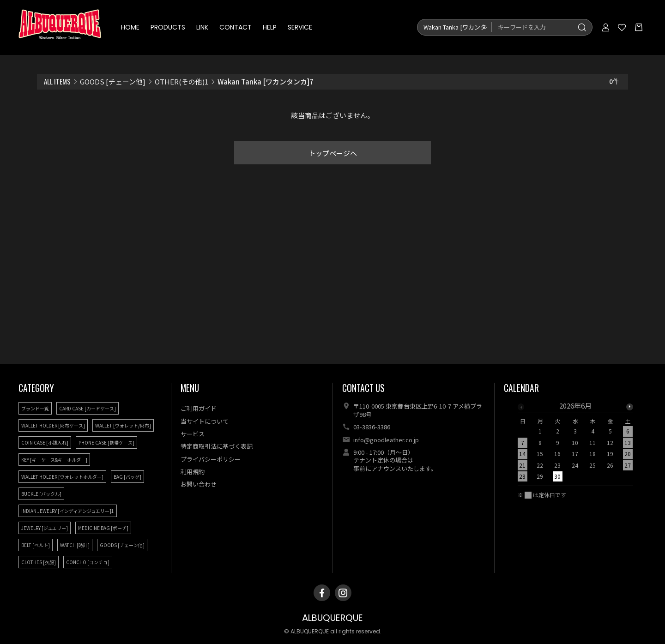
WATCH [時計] (75, 545)
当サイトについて (205, 421)
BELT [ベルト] (36, 545)
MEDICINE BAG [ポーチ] (103, 528)
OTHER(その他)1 (181, 81)
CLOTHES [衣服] (39, 562)
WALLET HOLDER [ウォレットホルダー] (62, 477)
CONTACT (236, 28)
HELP (270, 28)
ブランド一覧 (35, 408)
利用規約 (193, 472)
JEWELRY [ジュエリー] (45, 528)
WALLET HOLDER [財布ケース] (53, 425)
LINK (203, 28)
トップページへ (333, 153)
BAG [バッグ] (127, 477)
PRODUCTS (168, 28)
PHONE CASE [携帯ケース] (106, 442)
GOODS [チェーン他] (113, 81)
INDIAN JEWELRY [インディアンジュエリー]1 (68, 511)
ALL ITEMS (57, 81)
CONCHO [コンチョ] (88, 562)
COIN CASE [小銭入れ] (45, 442)
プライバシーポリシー (211, 459)
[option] (575, 444)
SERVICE (300, 28)
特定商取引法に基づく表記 (217, 446)
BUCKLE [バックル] (41, 494)
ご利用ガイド (199, 408)
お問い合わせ (199, 484)
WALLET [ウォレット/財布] (123, 425)
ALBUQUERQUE (332, 618)
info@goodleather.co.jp (386, 440)
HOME (131, 28)
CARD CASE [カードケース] (88, 408)
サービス (193, 434)
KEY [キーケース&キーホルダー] (54, 460)
